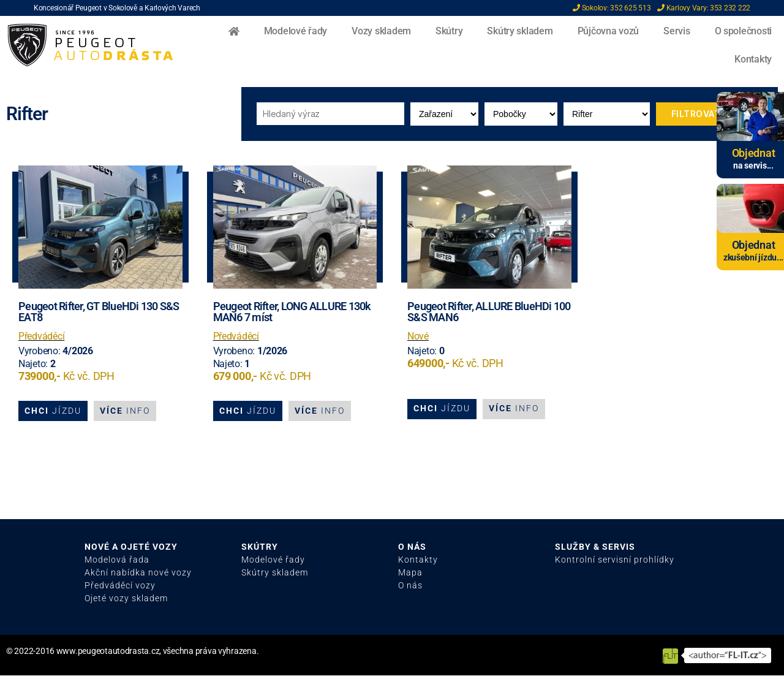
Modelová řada (117, 560)
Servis (677, 31)
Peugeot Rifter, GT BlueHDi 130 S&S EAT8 (99, 312)
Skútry (449, 31)
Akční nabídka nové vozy (138, 573)
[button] (53, 411)
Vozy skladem (381, 31)
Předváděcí (41, 336)
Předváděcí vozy (120, 586)
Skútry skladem (520, 31)
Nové (418, 336)
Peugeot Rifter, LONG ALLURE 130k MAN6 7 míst (292, 312)
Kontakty (753, 59)
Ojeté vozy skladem (126, 599)
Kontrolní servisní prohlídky (615, 560)
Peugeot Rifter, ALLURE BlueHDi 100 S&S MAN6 (489, 312)
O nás (410, 586)
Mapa (410, 573)
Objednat (754, 153)
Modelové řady (296, 31)
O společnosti (744, 31)
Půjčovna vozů (609, 31)
